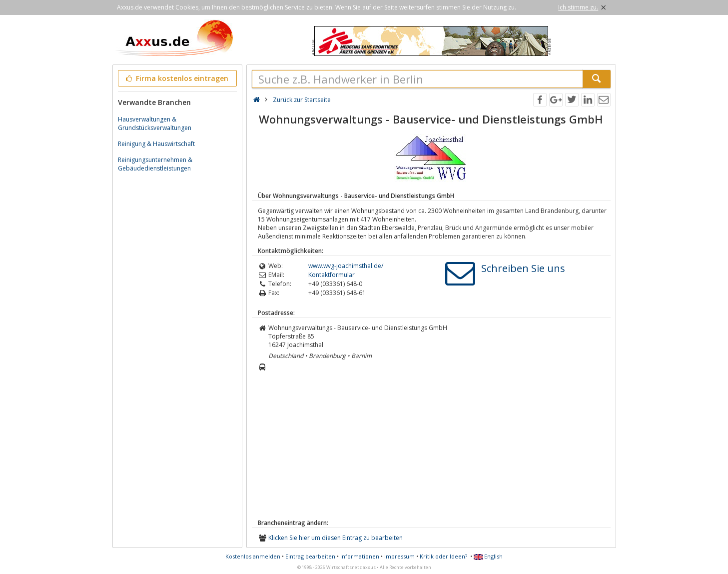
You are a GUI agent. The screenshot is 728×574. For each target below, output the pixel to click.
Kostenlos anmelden (253, 556)
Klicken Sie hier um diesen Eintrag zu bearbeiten (336, 538)
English (488, 556)
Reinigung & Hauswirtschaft (156, 144)
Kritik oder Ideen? (443, 556)
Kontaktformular (332, 275)
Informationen (360, 556)
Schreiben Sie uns (523, 268)
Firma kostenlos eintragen (177, 78)
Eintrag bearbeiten (310, 556)
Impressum (399, 556)
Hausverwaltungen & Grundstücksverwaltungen (155, 123)
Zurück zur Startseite (302, 100)
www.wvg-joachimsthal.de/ (346, 266)
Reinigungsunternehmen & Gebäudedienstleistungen (155, 164)
